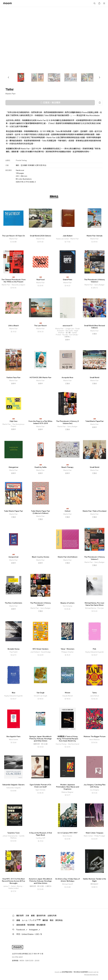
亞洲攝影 (24, 165)
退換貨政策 (21, 925)
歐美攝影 (31, 165)
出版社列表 (52, 916)
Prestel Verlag (21, 160)
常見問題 (31, 925)
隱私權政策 (41, 925)
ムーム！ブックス (31, 920)
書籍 (18, 920)
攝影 (17, 165)
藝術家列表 (41, 916)
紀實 (37, 165)
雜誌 (52, 920)
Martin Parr (10, 94)
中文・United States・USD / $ (29, 934)
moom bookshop (7, 3)
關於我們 (20, 916)
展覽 (33, 916)
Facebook (22, 930)
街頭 (41, 165)
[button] (9, 77)
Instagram (35, 930)
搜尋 (95, 3)
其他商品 (59, 920)
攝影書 (45, 920)
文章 (27, 916)
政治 (45, 165)
